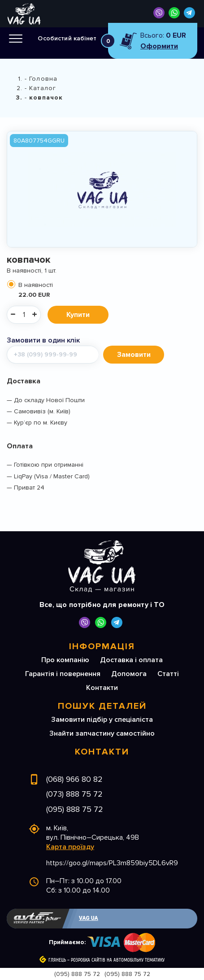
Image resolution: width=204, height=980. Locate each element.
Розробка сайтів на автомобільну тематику (118, 960)
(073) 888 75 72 (74, 794)
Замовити (134, 355)
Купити (78, 315)
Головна (43, 79)
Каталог (43, 88)
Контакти (102, 688)
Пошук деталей (102, 706)
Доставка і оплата (131, 660)
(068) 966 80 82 (74, 779)
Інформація (102, 646)
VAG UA (89, 918)
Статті (168, 674)
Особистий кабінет (67, 38)
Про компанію (65, 660)
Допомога (129, 674)
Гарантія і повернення (63, 674)
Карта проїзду (70, 847)
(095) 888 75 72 (75, 809)
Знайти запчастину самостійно (102, 733)
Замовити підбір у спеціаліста (102, 720)
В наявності (107, 290)
